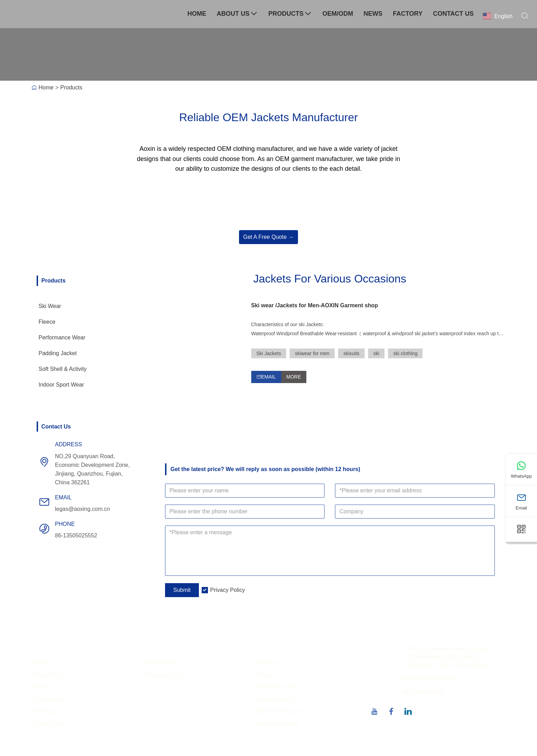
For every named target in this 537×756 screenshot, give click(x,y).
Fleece (47, 322)
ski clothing (405, 353)
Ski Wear (50, 306)
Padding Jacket (58, 353)
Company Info (161, 663)
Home (197, 14)
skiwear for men (312, 353)
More (294, 377)
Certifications (49, 700)
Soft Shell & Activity (63, 369)
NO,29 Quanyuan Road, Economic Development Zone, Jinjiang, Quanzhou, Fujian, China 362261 (92, 469)
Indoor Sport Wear (61, 385)
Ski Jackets (269, 353)
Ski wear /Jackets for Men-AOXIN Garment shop (315, 305)
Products (290, 14)
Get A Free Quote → (268, 237)
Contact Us (453, 14)
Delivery (43, 663)
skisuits (351, 353)
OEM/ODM (338, 14)
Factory (408, 14)
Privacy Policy (228, 591)
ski (376, 353)
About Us (237, 14)
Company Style (163, 676)
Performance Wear (62, 337)
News (373, 14)
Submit (182, 591)
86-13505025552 (76, 535)
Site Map (44, 712)
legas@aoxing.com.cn (83, 509)
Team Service (50, 676)
